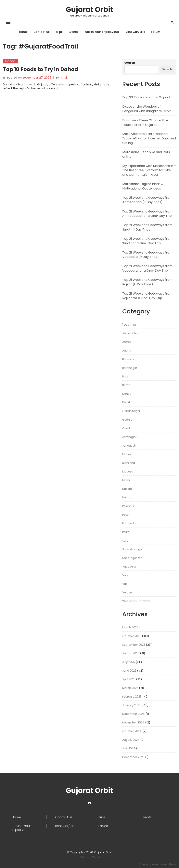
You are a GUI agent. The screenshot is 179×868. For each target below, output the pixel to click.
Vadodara (129, 567)
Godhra (127, 420)
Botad (126, 385)
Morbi (126, 480)
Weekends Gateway (136, 601)
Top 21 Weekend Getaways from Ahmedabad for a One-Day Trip (147, 214)
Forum (156, 32)
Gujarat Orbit (89, 10)
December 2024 (134, 714)
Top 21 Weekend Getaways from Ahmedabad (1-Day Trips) (147, 200)
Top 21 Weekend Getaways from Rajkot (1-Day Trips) (147, 282)
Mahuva (128, 454)
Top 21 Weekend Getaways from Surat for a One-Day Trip (147, 241)
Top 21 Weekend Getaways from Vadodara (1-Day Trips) (147, 255)
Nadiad (127, 489)
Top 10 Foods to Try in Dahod (40, 69)
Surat (126, 541)
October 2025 (132, 636)
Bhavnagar (130, 368)
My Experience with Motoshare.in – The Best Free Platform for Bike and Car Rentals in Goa (149, 170)
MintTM (96, 857)
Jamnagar (129, 437)
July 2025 (129, 662)
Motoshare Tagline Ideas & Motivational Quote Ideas (143, 186)
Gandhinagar (131, 411)
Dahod (10, 61)
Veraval (127, 592)
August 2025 (131, 653)
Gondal (127, 428)
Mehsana (129, 463)
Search (130, 63)
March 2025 (130, 688)
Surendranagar (133, 549)
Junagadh (129, 446)
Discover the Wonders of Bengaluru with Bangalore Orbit (147, 109)
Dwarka (127, 402)
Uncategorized (132, 558)
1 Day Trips (129, 325)
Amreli (127, 342)
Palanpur (128, 506)
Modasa (128, 472)
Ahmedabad (131, 333)
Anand (127, 351)
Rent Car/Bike (135, 32)
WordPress (170, 864)
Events (73, 32)
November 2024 (133, 722)
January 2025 (131, 705)
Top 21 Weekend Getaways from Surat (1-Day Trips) (147, 227)
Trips (59, 32)
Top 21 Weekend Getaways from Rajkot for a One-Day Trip (147, 296)
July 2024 (129, 748)
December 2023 (133, 757)
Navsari (127, 497)
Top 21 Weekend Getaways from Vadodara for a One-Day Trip (147, 268)
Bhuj (125, 376)
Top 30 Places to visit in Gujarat (146, 97)
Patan (126, 515)
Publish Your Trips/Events (102, 32)
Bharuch (128, 359)
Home (23, 32)
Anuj (64, 78)
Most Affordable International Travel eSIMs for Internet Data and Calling (149, 138)
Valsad (127, 575)
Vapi (125, 584)
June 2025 (129, 671)
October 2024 (132, 731)
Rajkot (126, 532)
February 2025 (132, 697)
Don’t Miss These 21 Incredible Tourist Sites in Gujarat (145, 123)
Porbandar (129, 523)
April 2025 (129, 679)
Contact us (42, 32)
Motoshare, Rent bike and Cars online (146, 154)
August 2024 (131, 740)
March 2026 (130, 627)
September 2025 (134, 645)
